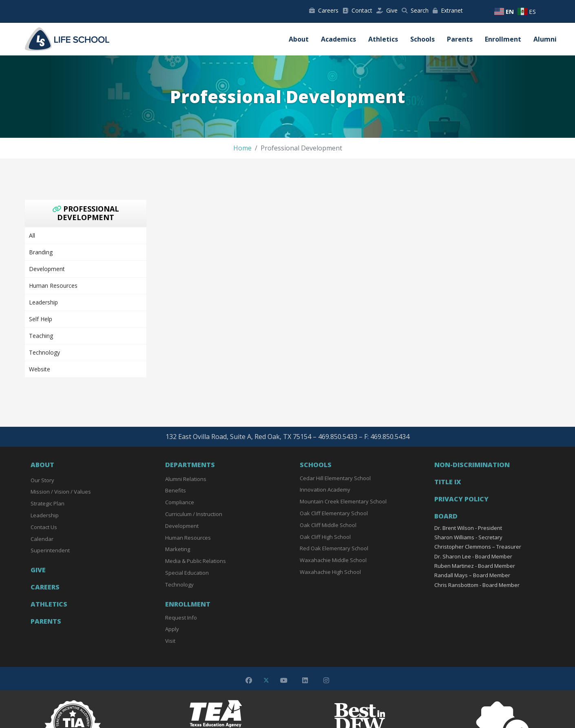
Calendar (42, 539)
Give (387, 10)
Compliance (180, 502)
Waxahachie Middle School (333, 560)
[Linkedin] (305, 680)
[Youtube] (284, 680)
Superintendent (50, 550)
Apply (172, 629)
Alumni (545, 39)
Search (415, 10)
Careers (324, 10)
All (32, 235)
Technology (44, 352)
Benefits (176, 490)
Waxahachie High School (330, 572)
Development (47, 269)
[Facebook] (249, 680)
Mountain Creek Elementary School (343, 501)
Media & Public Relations (196, 561)
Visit (170, 641)
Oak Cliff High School (325, 537)
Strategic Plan (48, 503)
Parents (460, 39)
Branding (41, 252)
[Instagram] (326, 680)
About (299, 39)
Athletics (383, 39)
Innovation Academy (325, 490)
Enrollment (503, 39)
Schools (422, 39)
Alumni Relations (186, 479)
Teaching (41, 336)
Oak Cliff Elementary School (334, 513)
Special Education (187, 573)
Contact (357, 10)
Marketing (178, 549)
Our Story (42, 480)
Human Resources (53, 286)
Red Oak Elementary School (334, 548)
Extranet (448, 10)
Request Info (181, 618)
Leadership (43, 302)
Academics (338, 39)
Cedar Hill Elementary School (335, 478)
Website (40, 369)
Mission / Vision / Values (61, 492)
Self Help (41, 319)
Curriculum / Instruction (194, 514)
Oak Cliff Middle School (328, 525)
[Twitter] (266, 680)
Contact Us (44, 527)
